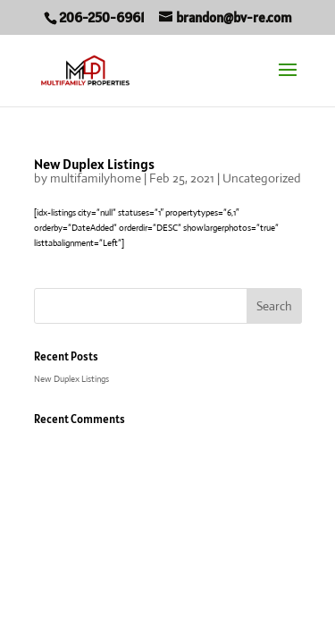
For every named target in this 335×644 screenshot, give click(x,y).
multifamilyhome (96, 178)
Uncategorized (262, 178)
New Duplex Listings (94, 164)
